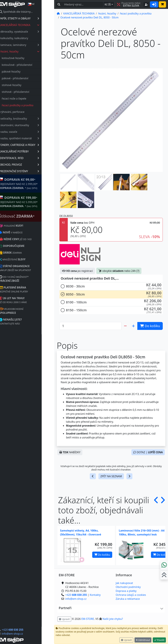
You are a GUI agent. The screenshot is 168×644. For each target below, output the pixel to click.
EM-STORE (88, 619)
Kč (108, 4)
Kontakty (95, 595)
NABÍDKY (70, 452)
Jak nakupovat (124, 583)
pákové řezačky (24, 72)
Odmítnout (143, 640)
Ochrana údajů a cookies (131, 595)
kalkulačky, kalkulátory (27, 38)
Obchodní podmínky (128, 587)
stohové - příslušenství (28, 92)
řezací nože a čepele (27, 99)
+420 (25, 630)
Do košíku (102, 555)
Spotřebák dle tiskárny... (28, 12)
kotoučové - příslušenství (30, 65)
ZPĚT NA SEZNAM (111, 476)
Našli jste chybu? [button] (113, 619)
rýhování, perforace (25, 112)
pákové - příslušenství (28, 78)
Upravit (126, 640)
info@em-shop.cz (25, 634)
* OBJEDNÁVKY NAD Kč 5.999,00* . (31, 202)
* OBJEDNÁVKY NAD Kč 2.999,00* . (31, 183)
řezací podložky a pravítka (30, 105)
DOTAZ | (148, 452)
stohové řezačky (24, 85)
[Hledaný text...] (83, 4)
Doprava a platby (126, 591)
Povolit (159, 640)
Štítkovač (29, 216)
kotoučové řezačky (26, 58)
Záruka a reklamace (128, 599)
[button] (68, 182)
